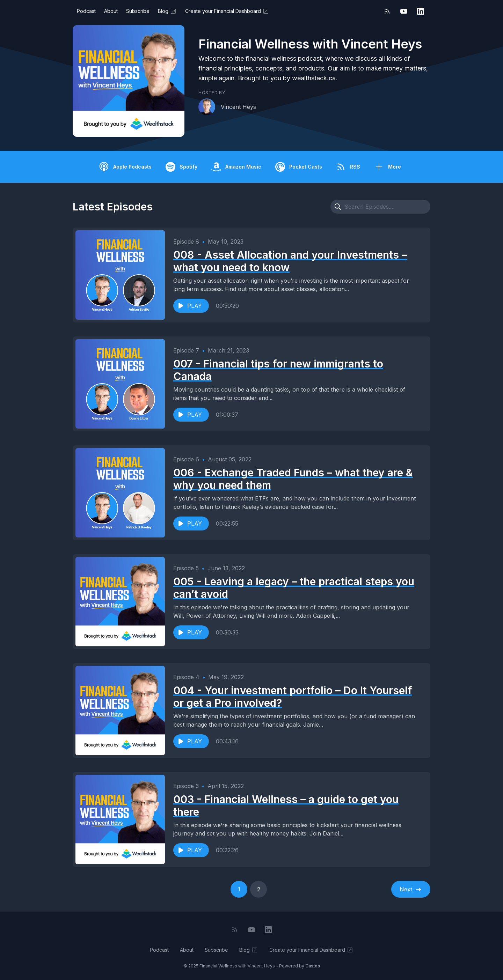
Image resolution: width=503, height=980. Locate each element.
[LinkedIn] (421, 11)
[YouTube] (404, 11)
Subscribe (138, 11)
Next (411, 889)
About (111, 11)
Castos (313, 966)
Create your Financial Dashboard (227, 11)
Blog (167, 11)
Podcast (86, 11)
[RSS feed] (387, 11)
